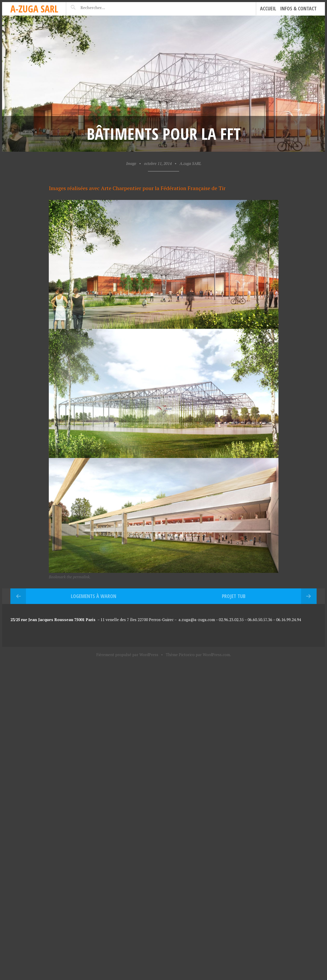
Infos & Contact (298, 8)
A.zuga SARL (190, 163)
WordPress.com (216, 655)
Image (131, 163)
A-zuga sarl (34, 9)
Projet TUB (234, 596)
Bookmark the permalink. (70, 577)
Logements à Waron (94, 596)
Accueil (268, 8)
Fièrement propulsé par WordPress (127, 655)
